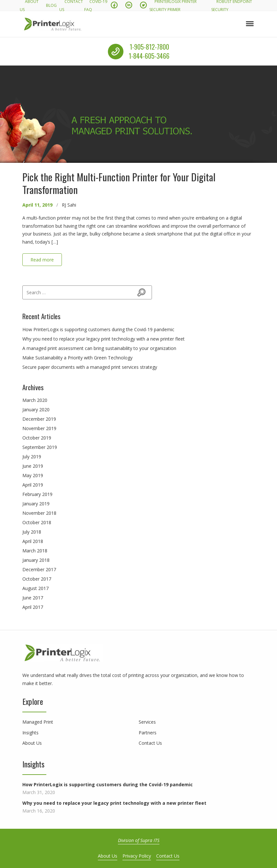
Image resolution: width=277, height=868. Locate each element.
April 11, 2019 (37, 205)
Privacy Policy (137, 856)
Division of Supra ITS (139, 840)
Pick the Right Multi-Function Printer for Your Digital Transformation (119, 183)
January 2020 (36, 410)
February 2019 (37, 494)
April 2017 (33, 607)
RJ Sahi (69, 205)
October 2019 (37, 438)
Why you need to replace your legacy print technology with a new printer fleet (104, 339)
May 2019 (33, 475)
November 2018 (39, 513)
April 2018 (33, 541)
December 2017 (39, 569)
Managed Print (38, 722)
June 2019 (33, 466)
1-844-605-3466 (149, 56)
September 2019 (40, 447)
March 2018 (35, 551)
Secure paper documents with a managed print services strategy (90, 367)
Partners (148, 733)
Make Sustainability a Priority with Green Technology (77, 358)
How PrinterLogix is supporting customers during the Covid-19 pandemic (98, 329)
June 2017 (33, 598)
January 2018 (36, 560)
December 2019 (39, 419)
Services (147, 722)
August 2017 (35, 588)
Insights (30, 733)
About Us (32, 743)
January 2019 (36, 504)
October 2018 (37, 522)
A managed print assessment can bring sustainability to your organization (99, 348)
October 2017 (37, 579)
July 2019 (32, 457)
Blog (51, 5)
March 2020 (35, 400)
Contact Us (150, 743)
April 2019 (33, 485)
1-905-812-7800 (149, 47)
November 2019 (39, 428)
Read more (42, 260)
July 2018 (32, 532)
